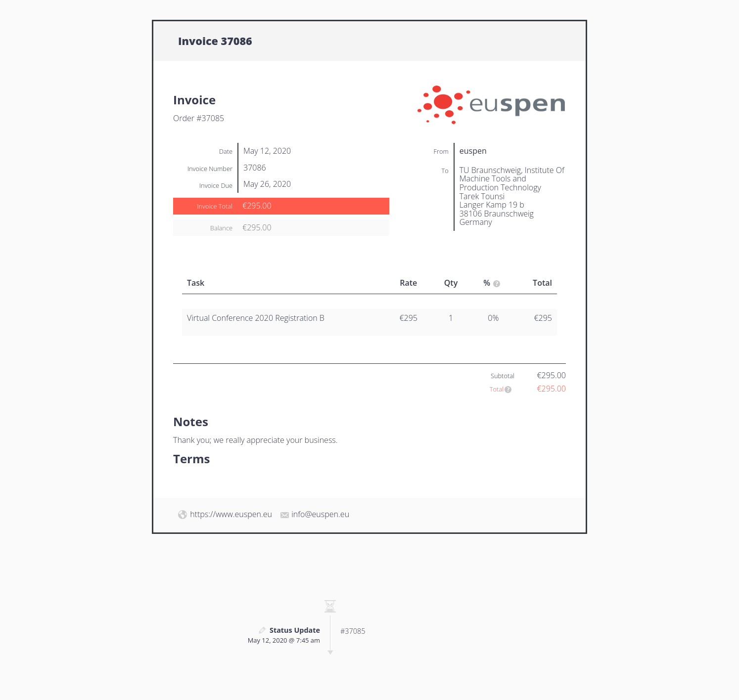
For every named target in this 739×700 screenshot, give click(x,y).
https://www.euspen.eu (231, 514)
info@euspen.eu (320, 514)
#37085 (353, 631)
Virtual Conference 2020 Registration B (256, 318)
